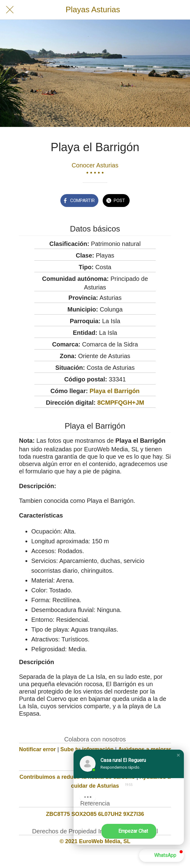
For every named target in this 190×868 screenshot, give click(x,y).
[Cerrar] (10, 10)
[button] (178, 755)
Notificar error (37, 749)
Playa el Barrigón (114, 391)
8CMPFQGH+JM (121, 403)
